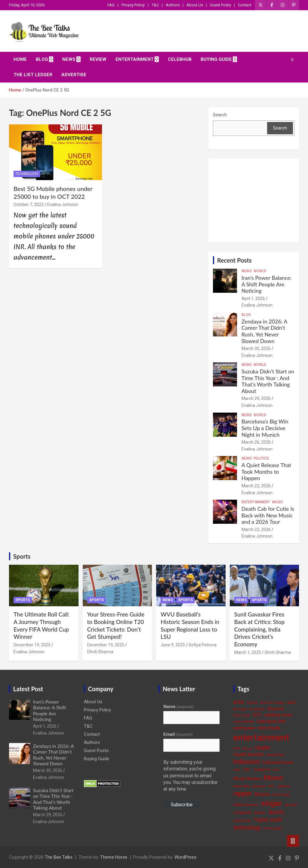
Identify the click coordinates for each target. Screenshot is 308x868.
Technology (27, 174)
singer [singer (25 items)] (271, 803)
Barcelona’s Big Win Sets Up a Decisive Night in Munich (265, 428)
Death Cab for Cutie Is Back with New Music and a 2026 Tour (268, 515)
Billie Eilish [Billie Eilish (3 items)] (242, 715)
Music (278, 502)
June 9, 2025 (173, 645)
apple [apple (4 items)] (292, 702)
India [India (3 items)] (237, 770)
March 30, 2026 (256, 348)
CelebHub (180, 59)
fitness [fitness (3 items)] (247, 749)
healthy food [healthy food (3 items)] (276, 755)
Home (20, 59)
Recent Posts (234, 260)
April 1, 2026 (253, 298)
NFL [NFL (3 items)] (272, 786)
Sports (22, 556)
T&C (155, 5)
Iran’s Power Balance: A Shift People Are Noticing (267, 284)
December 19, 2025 (32, 645)
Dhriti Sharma (100, 652)
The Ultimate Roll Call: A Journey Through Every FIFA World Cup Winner (42, 625)
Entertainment (135, 59)
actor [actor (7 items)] (239, 702)
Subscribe (182, 804)
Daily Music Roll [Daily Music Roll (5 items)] (271, 721)
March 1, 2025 (248, 652)
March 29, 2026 (256, 398)
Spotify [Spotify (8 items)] (276, 812)
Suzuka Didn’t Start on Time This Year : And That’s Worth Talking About (268, 381)
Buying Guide (216, 59)
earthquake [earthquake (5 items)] (244, 728)
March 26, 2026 (256, 442)
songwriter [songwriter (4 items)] (242, 812)
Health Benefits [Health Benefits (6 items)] (249, 754)
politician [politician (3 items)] (284, 786)
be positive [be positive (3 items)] (257, 709)
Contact (245, 5)
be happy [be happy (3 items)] (240, 709)
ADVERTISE (74, 75)
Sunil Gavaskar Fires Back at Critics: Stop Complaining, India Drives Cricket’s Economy (260, 629)
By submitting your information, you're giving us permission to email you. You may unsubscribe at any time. (190, 776)
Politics (261, 458)
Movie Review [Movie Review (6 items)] (247, 779)
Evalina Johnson (63, 205)
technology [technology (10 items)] (247, 828)
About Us (195, 5)
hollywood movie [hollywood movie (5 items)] (278, 762)
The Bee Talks (59, 857)
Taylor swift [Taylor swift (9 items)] (268, 820)
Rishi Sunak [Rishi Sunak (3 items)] (281, 795)
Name (179, 707)
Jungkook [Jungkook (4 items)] (261, 769)
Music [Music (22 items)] (274, 777)
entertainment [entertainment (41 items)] (261, 738)
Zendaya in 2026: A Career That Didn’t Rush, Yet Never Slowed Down (264, 331)
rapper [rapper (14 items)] (243, 793)
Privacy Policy (133, 5)
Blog (42, 59)
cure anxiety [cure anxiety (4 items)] (244, 721)
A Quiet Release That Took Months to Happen (266, 471)
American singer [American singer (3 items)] (272, 703)
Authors (173, 5)
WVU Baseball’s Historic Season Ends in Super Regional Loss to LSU (190, 625)
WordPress (185, 857)
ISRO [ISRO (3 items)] (247, 770)
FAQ (111, 5)
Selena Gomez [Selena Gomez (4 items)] (246, 805)
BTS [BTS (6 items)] (257, 715)
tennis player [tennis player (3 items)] (273, 828)
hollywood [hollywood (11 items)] (246, 762)
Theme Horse (114, 857)
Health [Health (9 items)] (263, 748)
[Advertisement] (254, 201)
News (69, 59)
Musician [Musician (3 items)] (259, 786)
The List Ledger (33, 75)
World (260, 271)
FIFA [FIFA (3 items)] (237, 749)
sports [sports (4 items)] (260, 812)
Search (220, 115)
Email (178, 734)
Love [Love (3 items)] (276, 770)
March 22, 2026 (256, 486)
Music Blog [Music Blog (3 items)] (242, 786)
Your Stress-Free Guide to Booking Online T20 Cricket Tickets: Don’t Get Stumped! (116, 625)
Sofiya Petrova (203, 645)
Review (98, 59)
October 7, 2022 (29, 205)
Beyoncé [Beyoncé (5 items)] (276, 709)
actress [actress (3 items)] (252, 703)
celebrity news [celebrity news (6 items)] (278, 715)
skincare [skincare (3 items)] (291, 805)
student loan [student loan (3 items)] (242, 821)
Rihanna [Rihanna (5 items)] (262, 794)
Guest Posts (220, 5)
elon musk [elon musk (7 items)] (269, 728)
